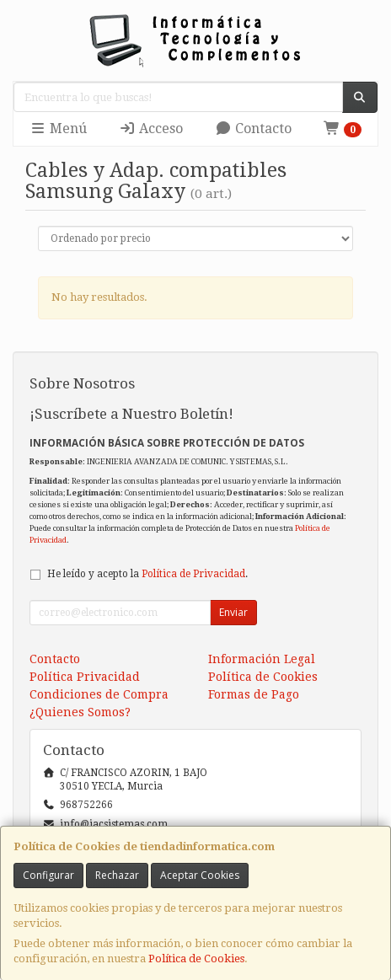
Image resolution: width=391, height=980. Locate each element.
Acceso (151, 129)
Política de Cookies (196, 959)
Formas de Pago (254, 694)
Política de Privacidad (193, 574)
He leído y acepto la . (147, 574)
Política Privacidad (85, 677)
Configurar (48, 875)
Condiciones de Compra (99, 694)
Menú (58, 129)
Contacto (253, 129)
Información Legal (262, 659)
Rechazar (117, 875)
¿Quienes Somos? (80, 712)
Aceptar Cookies (200, 875)
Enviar (233, 612)
